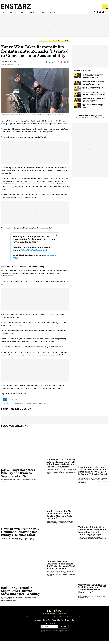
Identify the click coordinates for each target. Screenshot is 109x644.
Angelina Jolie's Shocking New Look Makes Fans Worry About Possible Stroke (93, 109)
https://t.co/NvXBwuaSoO (34, 253)
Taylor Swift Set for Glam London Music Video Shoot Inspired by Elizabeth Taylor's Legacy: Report (92, 534)
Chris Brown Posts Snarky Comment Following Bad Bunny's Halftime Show (20, 535)
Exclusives (17, 13)
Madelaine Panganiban (10, 64)
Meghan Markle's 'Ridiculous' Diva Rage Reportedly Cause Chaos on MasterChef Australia (94, 103)
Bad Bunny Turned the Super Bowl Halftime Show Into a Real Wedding (20, 594)
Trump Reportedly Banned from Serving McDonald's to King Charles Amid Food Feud (94, 97)
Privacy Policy (70, 623)
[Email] (65, 65)
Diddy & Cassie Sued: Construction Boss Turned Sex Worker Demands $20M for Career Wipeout (61, 568)
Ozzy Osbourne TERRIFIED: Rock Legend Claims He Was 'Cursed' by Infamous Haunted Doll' (93, 591)
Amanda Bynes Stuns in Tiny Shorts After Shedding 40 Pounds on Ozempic (93, 91)
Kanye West (13, 402)
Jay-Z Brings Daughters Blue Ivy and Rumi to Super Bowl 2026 (18, 476)
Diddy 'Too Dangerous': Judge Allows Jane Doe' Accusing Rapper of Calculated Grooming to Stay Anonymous (93, 79)
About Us (38, 623)
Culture (55, 620)
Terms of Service (58, 623)
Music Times (22, 397)
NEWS (4, 13)
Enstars (16, 6)
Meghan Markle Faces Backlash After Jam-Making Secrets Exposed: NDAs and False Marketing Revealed (93, 86)
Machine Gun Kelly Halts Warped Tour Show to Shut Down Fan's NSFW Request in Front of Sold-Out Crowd (93, 474)
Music (60, 13)
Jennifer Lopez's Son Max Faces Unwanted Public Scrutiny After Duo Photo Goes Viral (59, 518)
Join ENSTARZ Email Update (54, 627)
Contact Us (46, 623)
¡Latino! (71, 13)
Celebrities (31, 13)
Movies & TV (47, 13)
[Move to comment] (68, 65)
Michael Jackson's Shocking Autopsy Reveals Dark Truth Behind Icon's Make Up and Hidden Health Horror (61, 466)
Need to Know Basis (86, 119)
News (28, 620)
